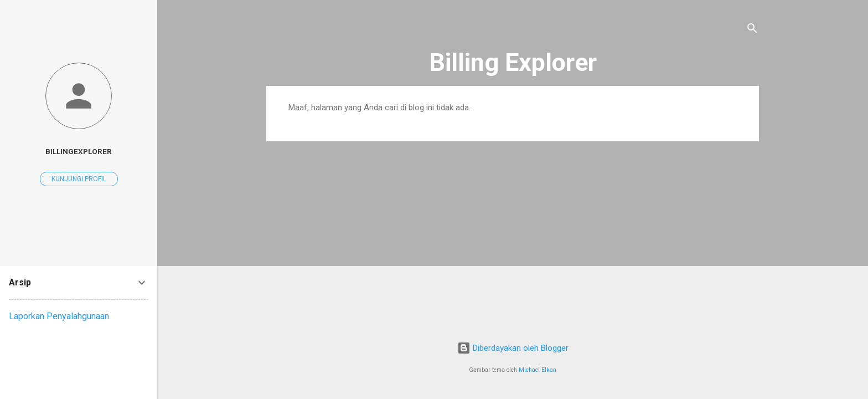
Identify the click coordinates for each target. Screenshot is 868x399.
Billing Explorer (513, 62)
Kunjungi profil (79, 179)
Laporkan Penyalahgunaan (59, 316)
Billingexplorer (79, 151)
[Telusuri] (752, 30)
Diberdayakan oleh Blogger (513, 348)
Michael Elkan (538, 370)
